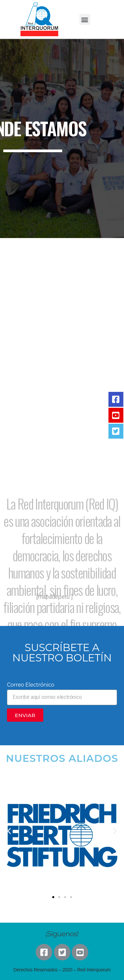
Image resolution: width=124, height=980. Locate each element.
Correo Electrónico (31, 685)
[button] (85, 19)
